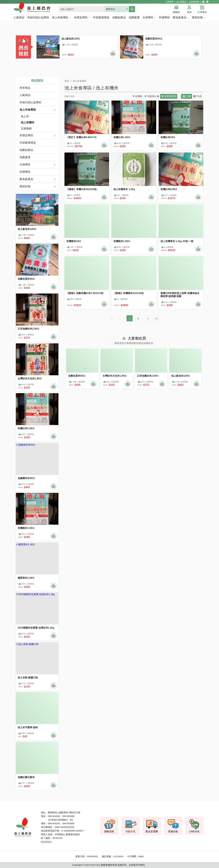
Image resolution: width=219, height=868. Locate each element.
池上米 (25, 116)
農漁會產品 (26, 179)
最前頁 (111, 318)
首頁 (67, 81)
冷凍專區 (25, 165)
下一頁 (148, 318)
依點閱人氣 (151, 96)
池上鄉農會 (181, 2)
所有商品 (25, 88)
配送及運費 (152, 831)
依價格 (136, 96)
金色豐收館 (194, 2)
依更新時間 (170, 96)
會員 (189, 12)
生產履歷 (170, 2)
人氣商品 (25, 95)
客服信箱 (173, 831)
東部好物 (25, 186)
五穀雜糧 (26, 129)
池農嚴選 (25, 157)
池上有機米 (28, 122)
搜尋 (132, 9)
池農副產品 (26, 150)
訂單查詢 (202, 12)
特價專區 (25, 172)
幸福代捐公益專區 (30, 102)
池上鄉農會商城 (39, 9)
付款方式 (130, 831)
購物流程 (109, 831)
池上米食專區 (28, 110)
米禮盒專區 (26, 135)
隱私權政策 (46, 842)
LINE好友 (194, 831)
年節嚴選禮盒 (28, 143)
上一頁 (120, 318)
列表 (199, 96)
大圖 (188, 96)
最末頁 (156, 318)
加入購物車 (113, 54)
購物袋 (176, 12)
